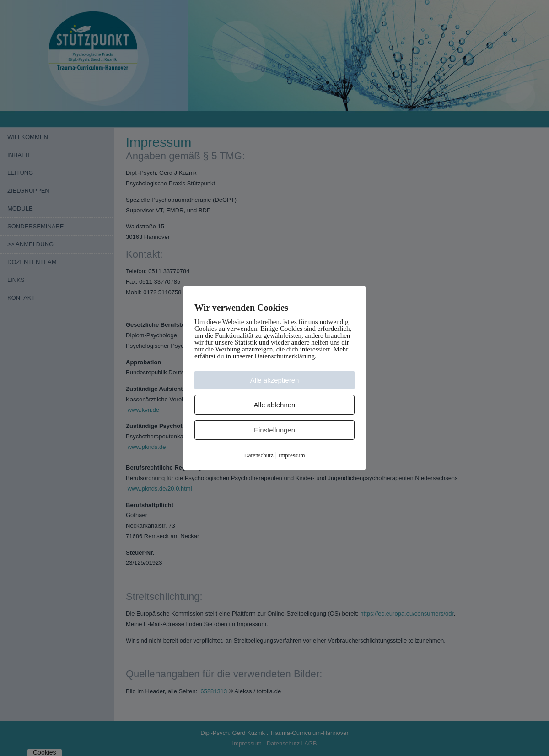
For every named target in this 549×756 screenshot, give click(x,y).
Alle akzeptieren (275, 380)
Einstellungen (274, 430)
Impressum (292, 455)
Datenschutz (258, 455)
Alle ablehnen (275, 405)
